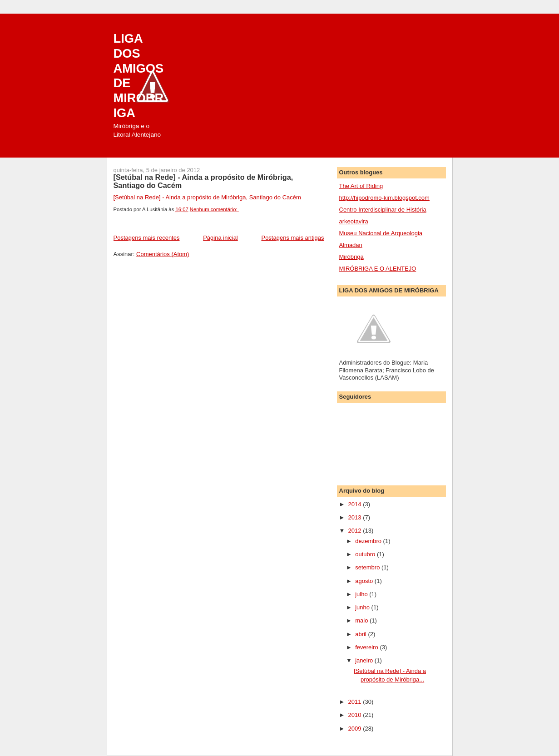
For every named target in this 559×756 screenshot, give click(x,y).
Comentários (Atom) (163, 254)
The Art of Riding (361, 186)
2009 (356, 729)
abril (361, 634)
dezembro (369, 541)
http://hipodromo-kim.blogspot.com (384, 198)
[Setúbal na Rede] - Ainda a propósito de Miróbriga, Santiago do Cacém (203, 181)
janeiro (365, 660)
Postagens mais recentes (147, 238)
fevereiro (367, 647)
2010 (356, 715)
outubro (366, 554)
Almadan (351, 245)
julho (362, 594)
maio (362, 620)
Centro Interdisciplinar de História (383, 210)
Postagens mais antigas (292, 238)
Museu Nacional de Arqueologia (381, 233)
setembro (368, 567)
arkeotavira (354, 221)
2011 (356, 702)
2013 (356, 517)
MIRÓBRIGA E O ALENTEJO (378, 269)
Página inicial (220, 238)
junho (363, 607)
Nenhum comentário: (214, 209)
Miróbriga (351, 257)
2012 (356, 531)
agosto (365, 581)
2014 (356, 504)
